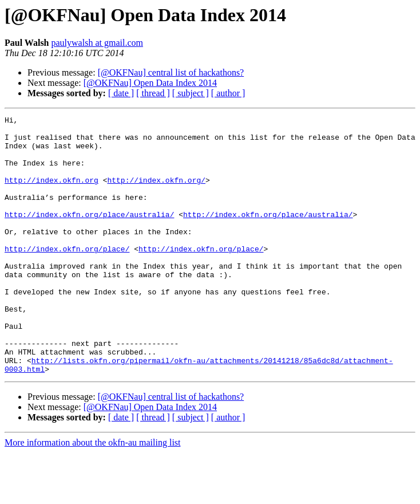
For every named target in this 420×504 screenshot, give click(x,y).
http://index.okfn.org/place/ (67, 276)
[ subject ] (191, 93)
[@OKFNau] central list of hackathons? (171, 72)
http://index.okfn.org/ (156, 194)
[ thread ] (153, 93)
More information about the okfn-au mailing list (93, 494)
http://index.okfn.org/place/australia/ (89, 235)
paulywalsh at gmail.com (97, 43)
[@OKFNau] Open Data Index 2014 (150, 83)
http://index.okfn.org (51, 194)
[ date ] (121, 93)
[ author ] (228, 93)
